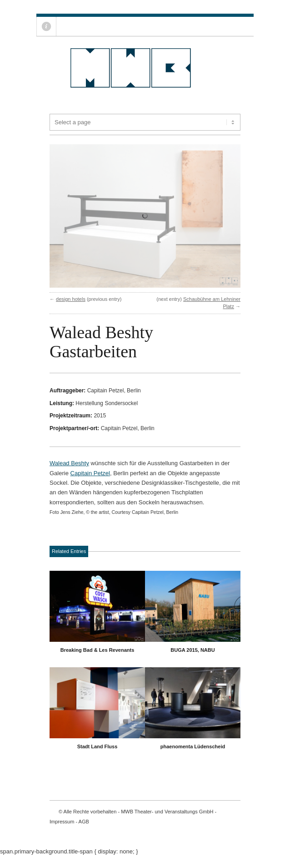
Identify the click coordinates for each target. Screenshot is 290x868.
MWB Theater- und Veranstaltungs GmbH (167, 823)
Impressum (62, 833)
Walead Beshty (69, 475)
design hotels (71, 310)
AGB (84, 833)
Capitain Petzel (90, 485)
